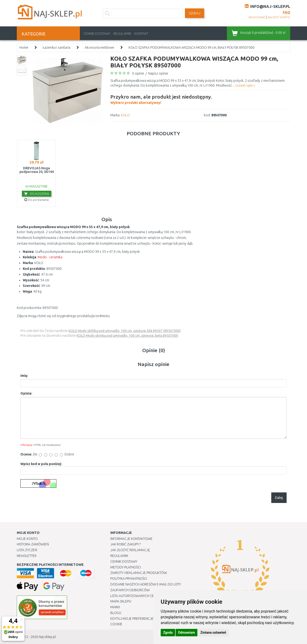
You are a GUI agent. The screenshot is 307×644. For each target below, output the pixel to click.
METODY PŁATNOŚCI (126, 567)
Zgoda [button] (168, 632)
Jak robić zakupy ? (126, 544)
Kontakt (141, 34)
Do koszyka (37, 194)
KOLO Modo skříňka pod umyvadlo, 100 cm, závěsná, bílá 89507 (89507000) (125, 331)
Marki (115, 607)
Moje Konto (27, 539)
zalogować (257, 17)
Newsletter (27, 556)
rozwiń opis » (245, 85)
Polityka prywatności (129, 579)
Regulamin (122, 34)
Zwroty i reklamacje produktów (139, 573)
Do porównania (37, 200)
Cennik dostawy (97, 34)
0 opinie (138, 73)
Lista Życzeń (27, 550)
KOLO (125, 115)
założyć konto (279, 17)
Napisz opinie (158, 73)
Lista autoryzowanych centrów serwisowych (150, 596)
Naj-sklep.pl (47, 637)
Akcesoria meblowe (99, 47)
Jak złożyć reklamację (130, 550)
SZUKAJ (195, 13)
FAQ (286, 12)
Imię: (24, 376)
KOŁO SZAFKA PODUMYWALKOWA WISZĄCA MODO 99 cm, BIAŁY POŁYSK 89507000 (192, 47)
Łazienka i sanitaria (56, 47)
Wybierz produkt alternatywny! (161, 99)
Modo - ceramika (50, 257)
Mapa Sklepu (121, 601)
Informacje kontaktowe (131, 539)
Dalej (279, 498)
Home (24, 47)
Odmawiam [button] (186, 632)
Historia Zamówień (33, 544)
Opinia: (26, 393)
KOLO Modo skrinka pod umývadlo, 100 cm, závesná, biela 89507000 (127, 336)
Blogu (116, 613)
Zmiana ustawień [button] (213, 632)
